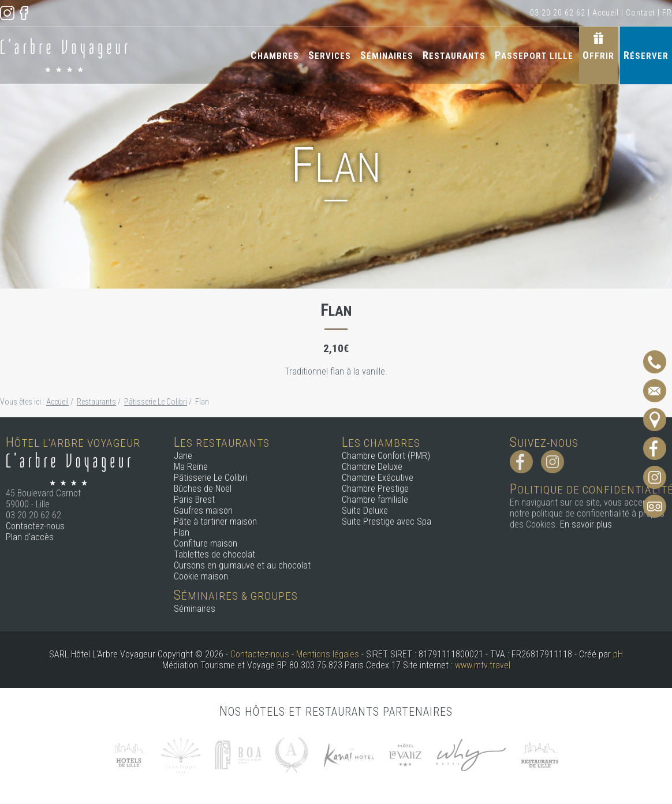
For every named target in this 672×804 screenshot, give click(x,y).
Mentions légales (328, 654)
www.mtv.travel (483, 665)
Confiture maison (206, 543)
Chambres (275, 55)
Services (330, 55)
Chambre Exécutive (378, 478)
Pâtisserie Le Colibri (210, 478)
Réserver (646, 55)
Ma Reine (191, 467)
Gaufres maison (203, 511)
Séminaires (387, 55)
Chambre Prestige (375, 489)
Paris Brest (194, 500)
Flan (182, 532)
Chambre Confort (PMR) (386, 456)
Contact (641, 13)
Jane (183, 456)
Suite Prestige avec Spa (387, 521)
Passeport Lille (534, 55)
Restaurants (454, 55)
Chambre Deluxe (372, 467)
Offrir (598, 55)
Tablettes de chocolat (214, 554)
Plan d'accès (30, 537)
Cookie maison (201, 576)
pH (618, 654)
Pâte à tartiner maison (215, 521)
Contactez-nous (35, 526)
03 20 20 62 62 (558, 13)
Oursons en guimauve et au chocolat (242, 565)
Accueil (606, 13)
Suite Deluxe (365, 511)
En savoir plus (586, 524)
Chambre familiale (375, 500)
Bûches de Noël (203, 489)
